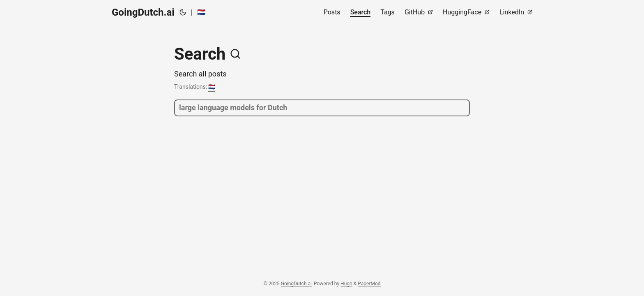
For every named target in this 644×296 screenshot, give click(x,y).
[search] (322, 108)
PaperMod (369, 284)
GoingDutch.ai (143, 12)
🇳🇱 (201, 12)
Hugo (346, 284)
